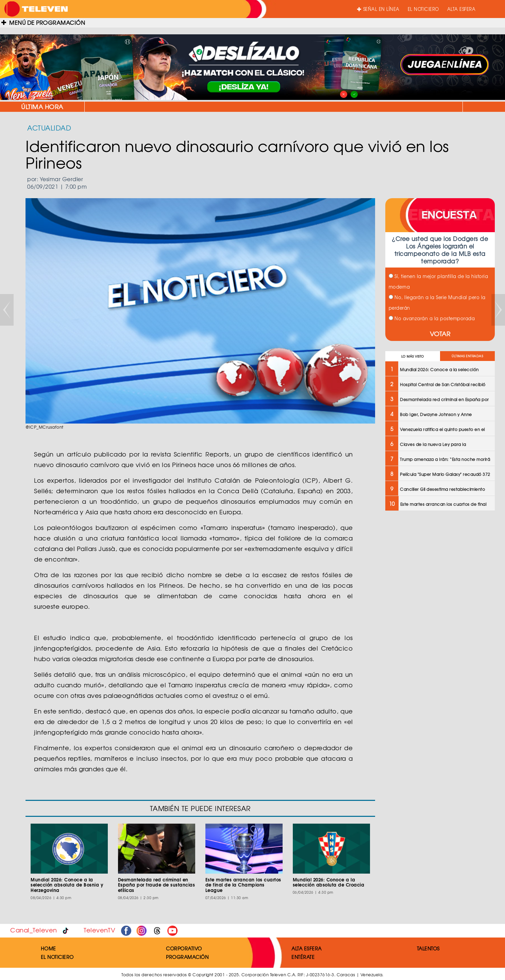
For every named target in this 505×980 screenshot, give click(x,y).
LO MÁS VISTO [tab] (413, 356)
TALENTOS (428, 948)
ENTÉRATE (303, 957)
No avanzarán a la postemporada (432, 318)
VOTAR (440, 334)
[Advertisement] (440, 565)
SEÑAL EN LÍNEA (378, 9)
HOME (48, 948)
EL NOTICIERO (423, 9)
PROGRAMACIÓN (187, 957)
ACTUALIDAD (49, 128)
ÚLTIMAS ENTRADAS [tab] (467, 356)
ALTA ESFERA (461, 9)
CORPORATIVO (184, 948)
